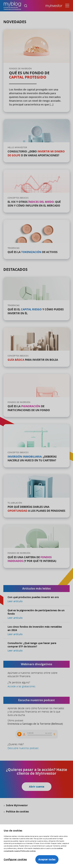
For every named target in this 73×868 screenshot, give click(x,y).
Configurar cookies (15, 859)
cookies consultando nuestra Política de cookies (33, 850)
